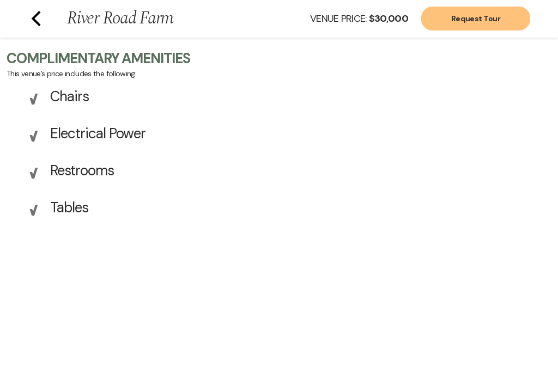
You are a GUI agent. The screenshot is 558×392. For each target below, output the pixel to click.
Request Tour (476, 19)
